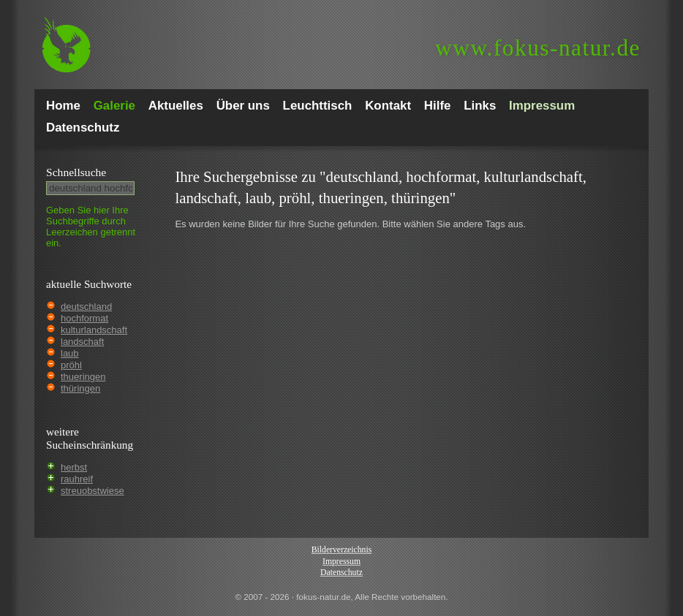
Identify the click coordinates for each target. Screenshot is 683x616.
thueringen (83, 377)
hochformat (84, 318)
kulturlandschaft (94, 330)
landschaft (82, 342)
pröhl (71, 365)
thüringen (80, 388)
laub (70, 353)
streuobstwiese (93, 491)
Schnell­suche (76, 172)
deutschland (86, 307)
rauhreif (77, 479)
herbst (74, 467)
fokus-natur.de (538, 48)
